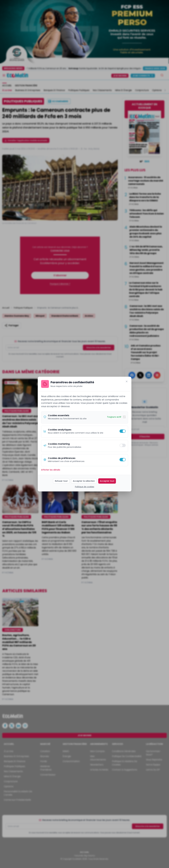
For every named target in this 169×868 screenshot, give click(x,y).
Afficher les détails (51, 470)
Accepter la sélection (84, 481)
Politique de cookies (85, 487)
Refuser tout (61, 481)
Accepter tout (107, 481)
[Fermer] (127, 381)
